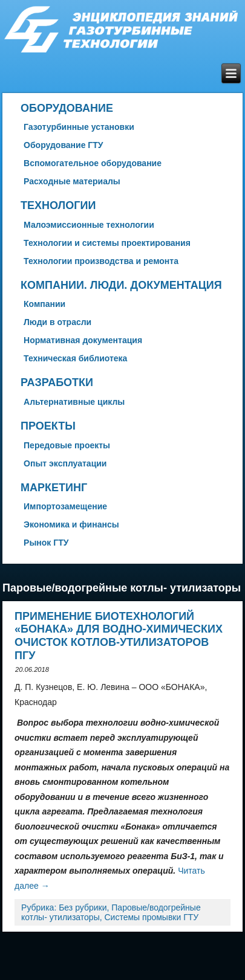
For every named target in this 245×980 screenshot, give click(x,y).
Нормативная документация (83, 340)
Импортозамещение (65, 506)
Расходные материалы (72, 181)
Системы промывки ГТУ (152, 917)
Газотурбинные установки (79, 127)
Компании (44, 304)
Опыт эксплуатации (65, 463)
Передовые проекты (67, 445)
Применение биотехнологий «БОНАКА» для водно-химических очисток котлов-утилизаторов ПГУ (119, 636)
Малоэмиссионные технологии (89, 225)
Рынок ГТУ (46, 543)
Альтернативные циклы (74, 402)
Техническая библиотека (75, 358)
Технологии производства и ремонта (101, 261)
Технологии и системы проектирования (107, 243)
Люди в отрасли (57, 322)
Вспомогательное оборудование (93, 163)
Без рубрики (83, 907)
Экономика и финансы (71, 524)
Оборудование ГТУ (63, 145)
